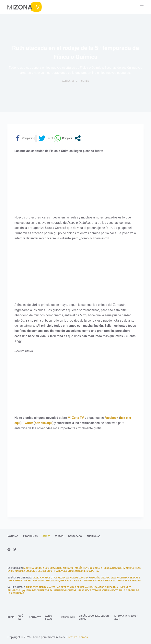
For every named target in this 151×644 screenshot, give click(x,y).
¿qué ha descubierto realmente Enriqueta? (49, 590)
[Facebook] (9, 549)
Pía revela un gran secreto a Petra (76, 571)
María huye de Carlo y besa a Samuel (98, 568)
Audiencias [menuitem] (93, 536)
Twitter (28, 423)
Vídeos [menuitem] (59, 536)
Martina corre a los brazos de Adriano (48, 568)
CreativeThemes (77, 637)
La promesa (15, 568)
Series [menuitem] (46, 536)
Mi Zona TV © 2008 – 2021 (126, 617)
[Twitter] (15, 549)
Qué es (21, 617)
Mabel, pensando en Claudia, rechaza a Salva (52, 581)
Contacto (35, 617)
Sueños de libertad (19, 578)
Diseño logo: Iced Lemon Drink (94, 617)
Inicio (11, 617)
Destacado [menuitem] (75, 536)
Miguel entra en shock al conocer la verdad (112, 581)
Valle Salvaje (16, 587)
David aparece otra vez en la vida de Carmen (61, 578)
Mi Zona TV (76, 418)
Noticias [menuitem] (13, 536)
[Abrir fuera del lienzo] (142, 7)
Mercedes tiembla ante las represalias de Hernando (59, 587)
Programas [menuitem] (30, 536)
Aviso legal (49, 617)
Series (85, 81)
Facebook (111, 418)
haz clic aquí (44, 423)
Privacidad (68, 617)
